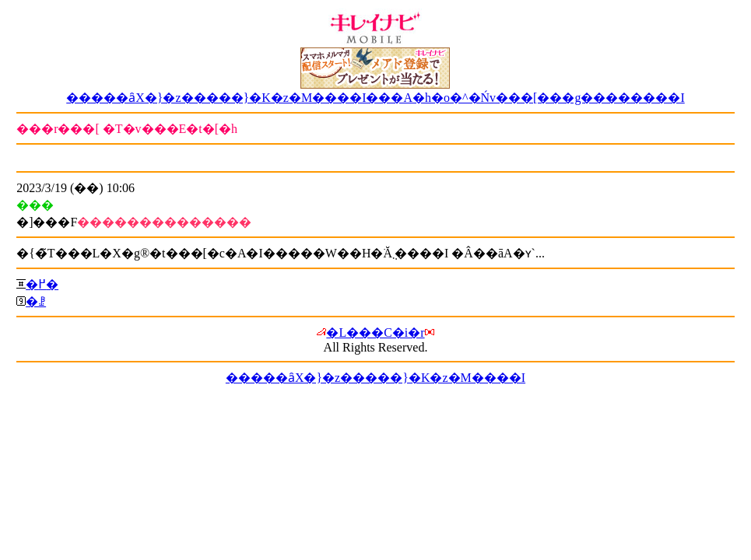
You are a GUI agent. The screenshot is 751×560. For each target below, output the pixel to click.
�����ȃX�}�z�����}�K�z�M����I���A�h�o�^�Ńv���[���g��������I (375, 98)
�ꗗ (36, 301)
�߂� (42, 284)
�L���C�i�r (375, 332)
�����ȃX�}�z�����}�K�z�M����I (375, 378)
